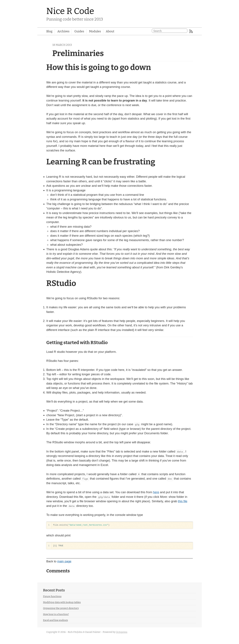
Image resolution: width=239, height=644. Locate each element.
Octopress (122, 632)
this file (183, 501)
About (110, 31)
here (156, 492)
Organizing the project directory (61, 608)
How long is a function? (56, 614)
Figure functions (52, 596)
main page (64, 561)
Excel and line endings (56, 620)
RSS (191, 31)
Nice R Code (70, 11)
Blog (49, 31)
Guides (79, 31)
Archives (63, 31)
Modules (95, 31)
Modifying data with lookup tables (62, 602)
